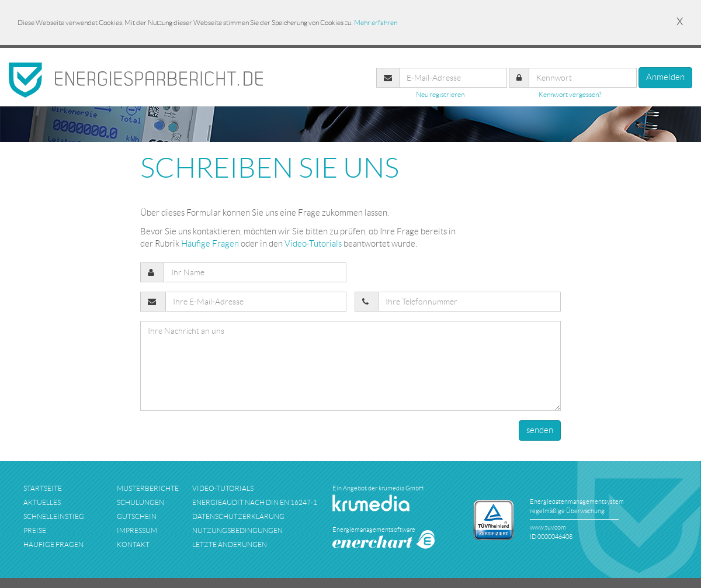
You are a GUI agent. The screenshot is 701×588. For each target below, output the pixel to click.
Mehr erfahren (376, 23)
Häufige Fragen (210, 244)
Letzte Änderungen (230, 544)
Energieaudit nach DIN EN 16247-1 (255, 502)
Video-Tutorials (313, 244)
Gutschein (137, 516)
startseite (43, 488)
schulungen (140, 502)
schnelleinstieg (54, 516)
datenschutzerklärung (238, 516)
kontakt (133, 544)
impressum (137, 530)
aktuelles (42, 502)
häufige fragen (53, 544)
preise (35, 530)
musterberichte (148, 488)
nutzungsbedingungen (237, 530)
